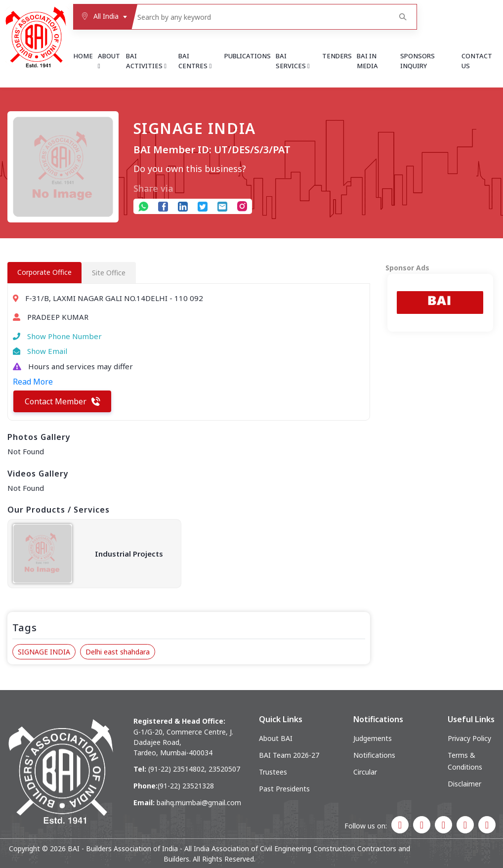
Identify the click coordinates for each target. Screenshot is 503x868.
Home (83, 56)
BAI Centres (195, 61)
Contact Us (477, 61)
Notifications (374, 755)
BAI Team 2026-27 (289, 755)
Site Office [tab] (109, 273)
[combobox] (102, 17)
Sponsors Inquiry (418, 61)
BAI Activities (146, 61)
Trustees (273, 772)
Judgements (373, 738)
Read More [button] (33, 382)
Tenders (337, 56)
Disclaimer (464, 784)
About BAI (276, 738)
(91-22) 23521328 (186, 786)
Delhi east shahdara (118, 652)
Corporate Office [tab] (44, 272)
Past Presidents (284, 789)
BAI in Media (367, 61)
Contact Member (63, 401)
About (109, 60)
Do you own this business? (190, 169)
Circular (365, 772)
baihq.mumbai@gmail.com (199, 803)
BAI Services (293, 61)
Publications (248, 56)
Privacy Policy (469, 738)
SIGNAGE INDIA (44, 652)
